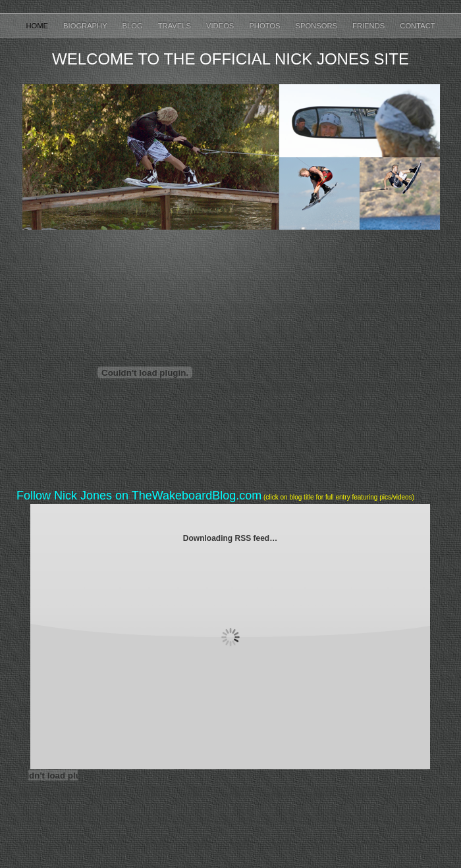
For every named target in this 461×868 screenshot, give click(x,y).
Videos (221, 26)
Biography (86, 26)
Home (38, 26)
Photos (265, 26)
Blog (134, 26)
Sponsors (318, 26)
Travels (176, 26)
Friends (369, 26)
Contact (417, 26)
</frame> (376, 372)
